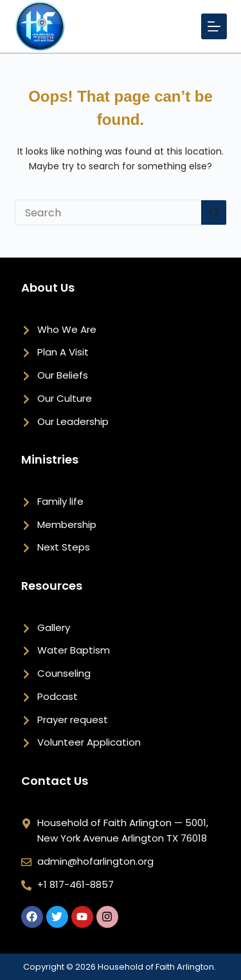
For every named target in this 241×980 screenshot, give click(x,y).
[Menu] (214, 26)
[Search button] (214, 212)
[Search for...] (108, 212)
